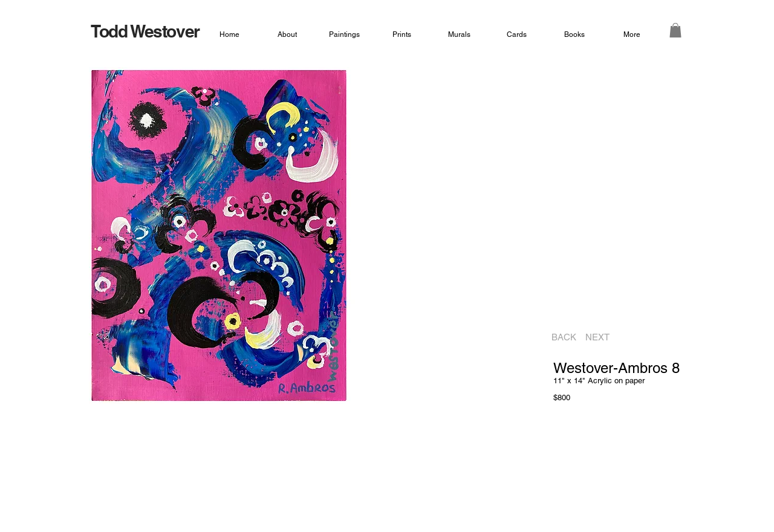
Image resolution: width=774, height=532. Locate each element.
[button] (675, 30)
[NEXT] (601, 337)
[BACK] (560, 337)
